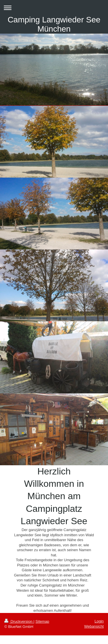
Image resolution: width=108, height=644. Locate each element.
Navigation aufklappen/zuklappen (54, 8)
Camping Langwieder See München (54, 24)
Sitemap (42, 621)
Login (99, 621)
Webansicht (94, 626)
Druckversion (19, 621)
